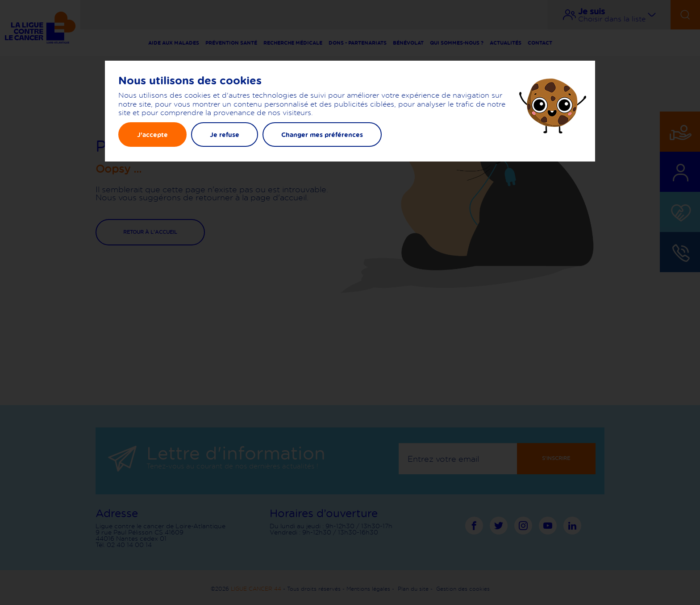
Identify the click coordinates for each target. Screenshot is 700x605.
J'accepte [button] (152, 135)
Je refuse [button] (225, 135)
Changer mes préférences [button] (322, 135)
